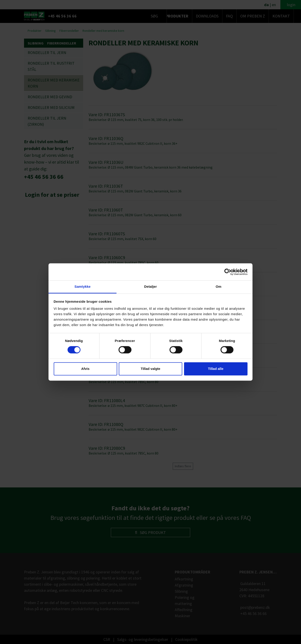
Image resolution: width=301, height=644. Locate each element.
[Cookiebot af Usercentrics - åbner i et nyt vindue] (228, 272)
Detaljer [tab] (150, 286)
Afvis (85, 369)
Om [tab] (218, 286)
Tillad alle (216, 369)
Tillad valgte (150, 369)
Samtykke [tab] (83, 286)
